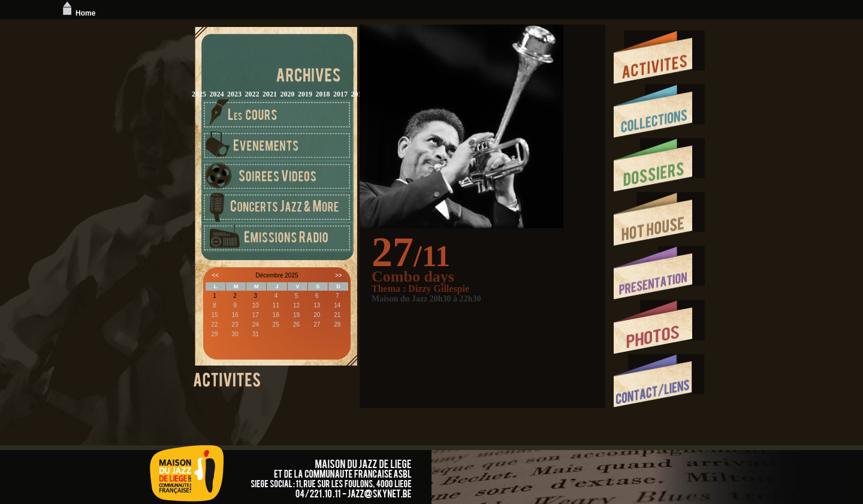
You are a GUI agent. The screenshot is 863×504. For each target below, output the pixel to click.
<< (215, 275)
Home (78, 13)
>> (339, 275)
